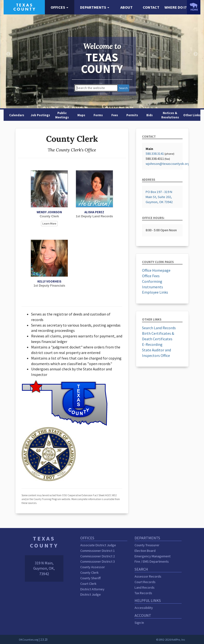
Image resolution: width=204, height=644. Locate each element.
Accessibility (144, 608)
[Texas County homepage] (24, 7)
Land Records (145, 587)
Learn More (49, 223)
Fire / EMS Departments (152, 561)
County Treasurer (147, 545)
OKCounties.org (28, 640)
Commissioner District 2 (98, 556)
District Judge (91, 594)
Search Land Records (159, 328)
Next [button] (196, 54)
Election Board (145, 551)
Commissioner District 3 (98, 561)
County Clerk (89, 573)
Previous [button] (8, 54)
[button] (60, 7)
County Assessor (93, 567)
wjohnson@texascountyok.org (168, 164)
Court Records (145, 582)
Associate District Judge (98, 545)
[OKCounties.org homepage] (194, 7)
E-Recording (152, 344)
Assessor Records (148, 576)
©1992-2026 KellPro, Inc (171, 640)
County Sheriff (90, 578)
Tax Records (143, 593)
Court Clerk (88, 584)
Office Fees (151, 276)
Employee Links (155, 292)
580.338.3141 (155, 154)
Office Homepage (156, 270)
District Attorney (92, 589)
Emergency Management (153, 556)
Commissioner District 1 (98, 551)
